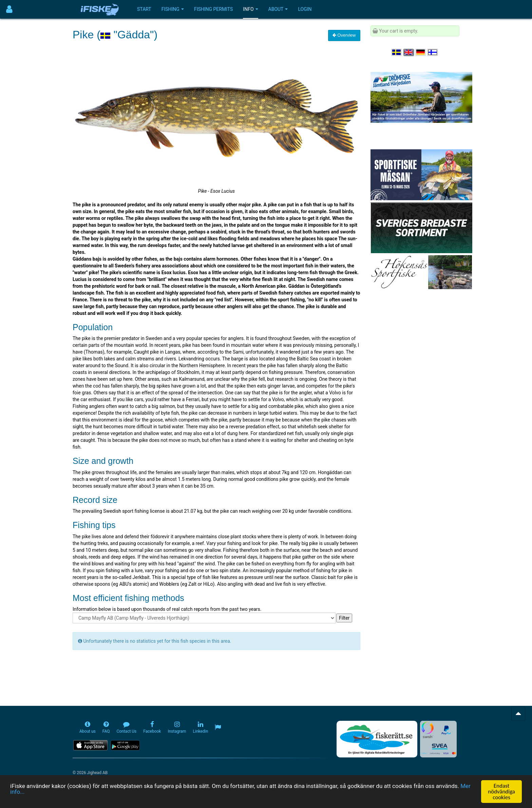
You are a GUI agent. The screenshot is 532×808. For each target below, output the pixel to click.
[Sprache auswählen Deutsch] (421, 52)
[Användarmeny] (9, 9)
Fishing (173, 9)
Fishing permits (213, 9)
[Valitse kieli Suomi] (433, 52)
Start (144, 9)
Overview (344, 35)
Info (250, 9)
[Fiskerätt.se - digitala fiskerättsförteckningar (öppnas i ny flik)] (377, 739)
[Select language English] (409, 52)
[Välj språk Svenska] (397, 52)
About (278, 9)
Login (305, 9)
